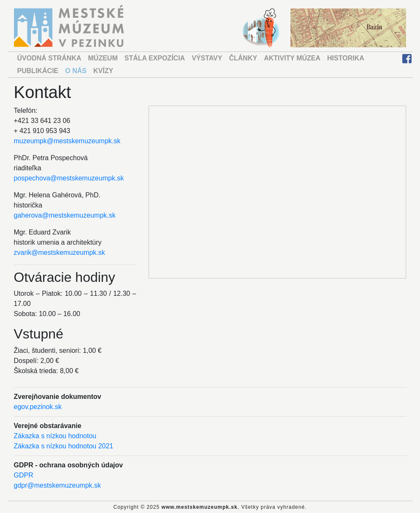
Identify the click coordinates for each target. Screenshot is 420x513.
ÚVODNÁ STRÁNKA (49, 58)
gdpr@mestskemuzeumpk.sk (58, 485)
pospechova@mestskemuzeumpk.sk (69, 178)
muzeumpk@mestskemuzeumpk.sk (67, 141)
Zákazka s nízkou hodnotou (55, 436)
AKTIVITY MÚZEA (292, 58)
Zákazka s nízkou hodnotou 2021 (64, 446)
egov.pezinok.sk (38, 407)
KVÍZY (103, 71)
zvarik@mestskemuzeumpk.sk (60, 252)
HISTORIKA (346, 58)
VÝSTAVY (207, 58)
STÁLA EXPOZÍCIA (155, 58)
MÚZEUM (103, 58)
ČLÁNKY (243, 58)
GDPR (24, 475)
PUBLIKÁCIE (38, 71)
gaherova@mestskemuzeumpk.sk (65, 215)
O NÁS (76, 71)
